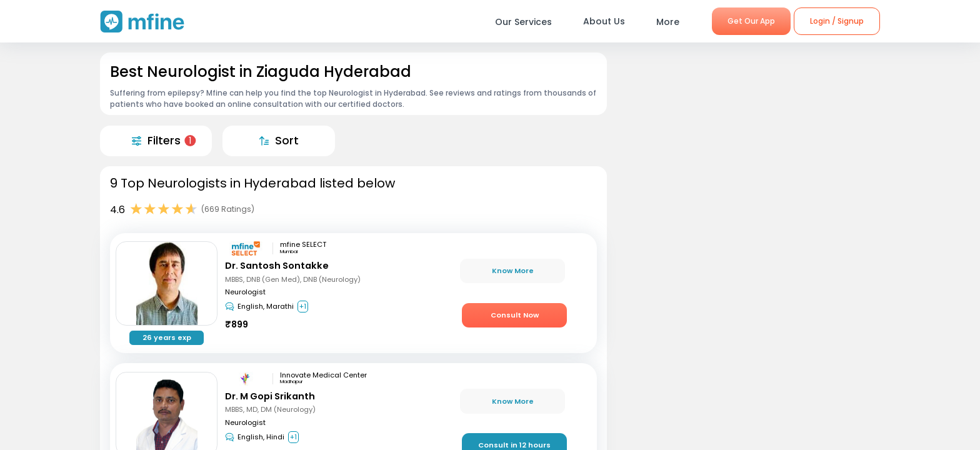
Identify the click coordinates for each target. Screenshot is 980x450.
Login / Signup (837, 21)
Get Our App (751, 21)
